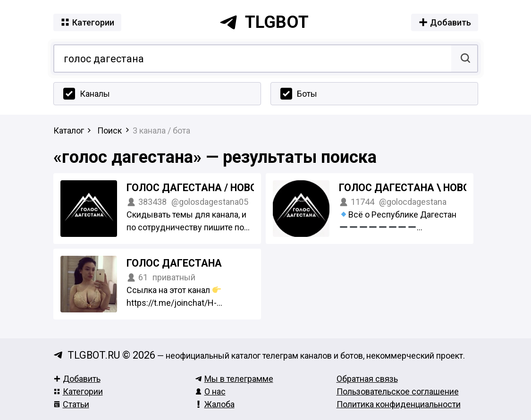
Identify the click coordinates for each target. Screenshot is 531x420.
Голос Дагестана (174, 263)
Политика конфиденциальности (399, 404)
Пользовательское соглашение (398, 391)
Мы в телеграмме (234, 379)
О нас (210, 391)
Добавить (77, 379)
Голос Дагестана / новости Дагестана (233, 188)
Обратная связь (367, 379)
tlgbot (264, 22)
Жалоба (215, 404)
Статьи (71, 404)
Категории (78, 391)
